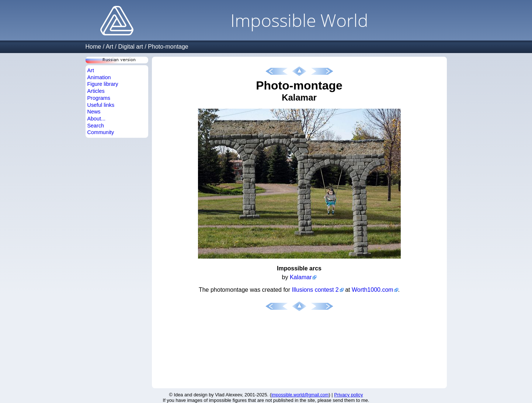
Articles (96, 91)
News (94, 112)
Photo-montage (168, 47)
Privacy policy (348, 395)
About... (97, 119)
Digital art (131, 47)
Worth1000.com (373, 290)
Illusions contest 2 (315, 290)
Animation (99, 77)
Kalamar (301, 277)
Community (101, 132)
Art (109, 47)
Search (96, 126)
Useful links (101, 105)
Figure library (103, 84)
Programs (99, 98)
